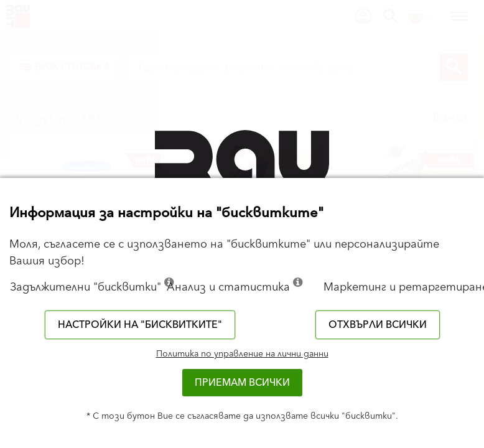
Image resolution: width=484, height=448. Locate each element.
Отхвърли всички (378, 325)
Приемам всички (242, 383)
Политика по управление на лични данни (242, 354)
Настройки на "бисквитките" (140, 325)
